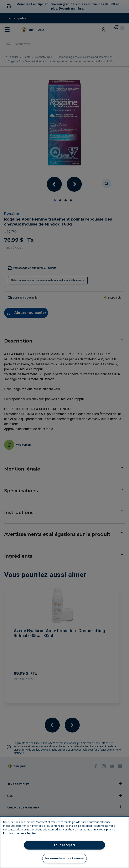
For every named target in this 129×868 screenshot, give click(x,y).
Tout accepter (64, 845)
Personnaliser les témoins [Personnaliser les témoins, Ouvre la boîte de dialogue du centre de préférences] (65, 858)
